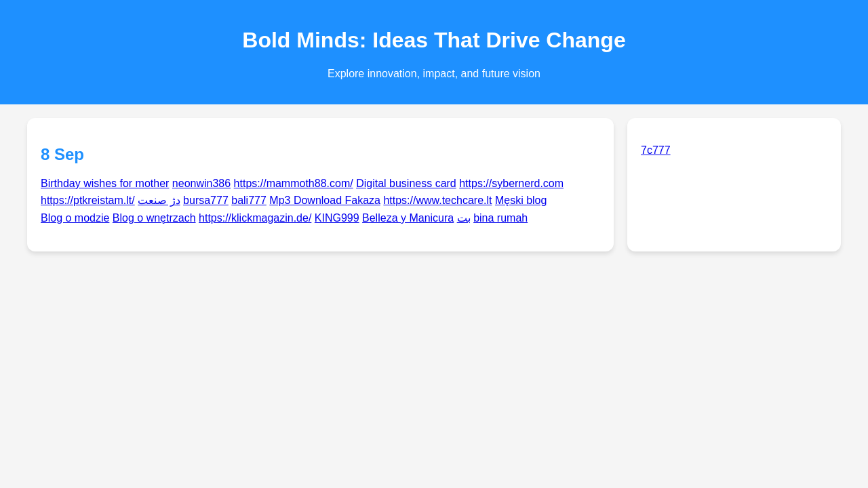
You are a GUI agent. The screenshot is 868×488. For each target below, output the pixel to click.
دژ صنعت (159, 200)
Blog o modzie (75, 218)
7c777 (656, 150)
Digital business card (406, 183)
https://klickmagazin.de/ (255, 218)
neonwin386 (201, 183)
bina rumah (500, 218)
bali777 (249, 200)
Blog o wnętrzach (154, 218)
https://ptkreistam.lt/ (88, 200)
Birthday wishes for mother (105, 183)
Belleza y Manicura (408, 218)
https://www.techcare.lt (437, 200)
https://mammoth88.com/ (294, 183)
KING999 (337, 218)
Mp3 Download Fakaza (325, 200)
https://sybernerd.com (511, 183)
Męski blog (521, 200)
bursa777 (206, 200)
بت (464, 218)
